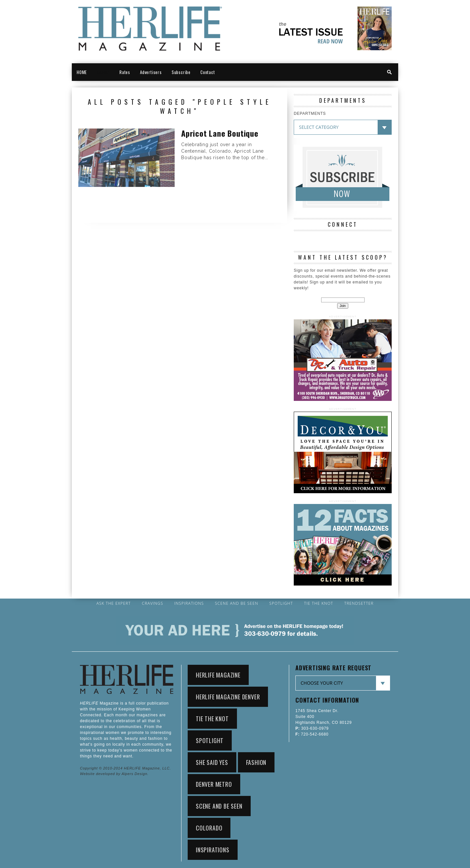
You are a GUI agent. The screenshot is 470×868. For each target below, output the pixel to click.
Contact (208, 72)
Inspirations (189, 603)
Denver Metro (214, 784)
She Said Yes (212, 762)
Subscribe (181, 72)
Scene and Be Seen (237, 603)
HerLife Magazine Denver (228, 697)
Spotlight (281, 603)
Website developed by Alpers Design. (114, 774)
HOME (82, 72)
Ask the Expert (113, 603)
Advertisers (151, 72)
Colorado (209, 828)
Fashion (256, 762)
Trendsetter (359, 603)
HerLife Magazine (218, 675)
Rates (125, 72)
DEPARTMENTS (310, 114)
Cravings (153, 603)
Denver (103, 72)
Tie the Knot (319, 603)
